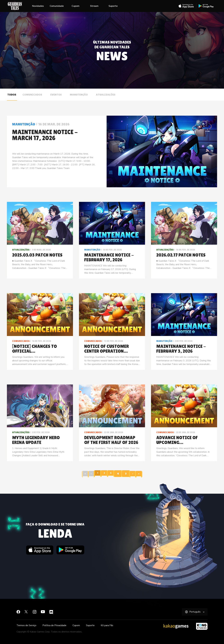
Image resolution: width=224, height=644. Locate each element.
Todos (12, 95)
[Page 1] (96, 474)
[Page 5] (128, 474)
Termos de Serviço (26, 625)
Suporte (113, 6)
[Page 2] (104, 474)
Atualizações (106, 95)
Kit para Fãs (107, 625)
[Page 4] (120, 474)
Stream (94, 6)
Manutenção (79, 95)
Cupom (76, 6)
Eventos (56, 95)
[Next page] (135, 474)
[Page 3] (112, 474)
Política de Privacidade (54, 625)
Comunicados (32, 95)
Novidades (38, 6)
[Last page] (141, 474)
